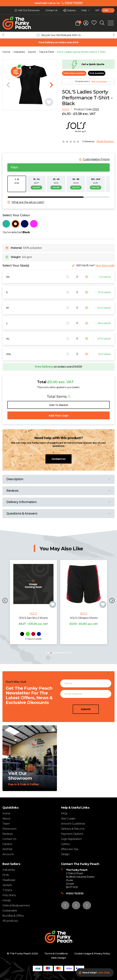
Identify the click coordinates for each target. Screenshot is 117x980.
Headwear (9, 880)
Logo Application (71, 839)
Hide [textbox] (106, 10)
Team (6, 824)
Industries (19, 52)
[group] (58, 35)
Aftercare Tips (70, 849)
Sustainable (10, 911)
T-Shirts (7, 890)
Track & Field (47, 52)
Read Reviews (105, 141)
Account (8, 854)
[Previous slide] (3, 35)
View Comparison (99, 81)
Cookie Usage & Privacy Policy (92, 953)
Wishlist (7, 849)
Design (65, 854)
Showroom (9, 829)
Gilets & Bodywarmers (16, 905)
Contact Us (58, 459)
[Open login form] (86, 23)
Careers (7, 844)
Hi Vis (6, 875)
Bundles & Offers (13, 916)
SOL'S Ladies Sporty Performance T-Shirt (81, 52)
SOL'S (66, 109)
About (6, 819)
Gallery (66, 844)
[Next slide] (114, 35)
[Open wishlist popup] (94, 23)
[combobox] (108, 10)
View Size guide (105, 265)
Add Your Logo (59, 415)
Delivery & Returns (73, 829)
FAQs (64, 813)
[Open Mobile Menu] (111, 23)
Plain (14, 167)
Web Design (58, 958)
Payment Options (72, 834)
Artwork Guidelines (73, 824)
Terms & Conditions (56, 953)
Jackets (7, 885)
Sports (32, 52)
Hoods (6, 900)
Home (7, 52)
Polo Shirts (9, 895)
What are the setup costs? (28, 202)
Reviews (8, 834)
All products (10, 921)
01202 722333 (75, 893)
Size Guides (68, 819)
